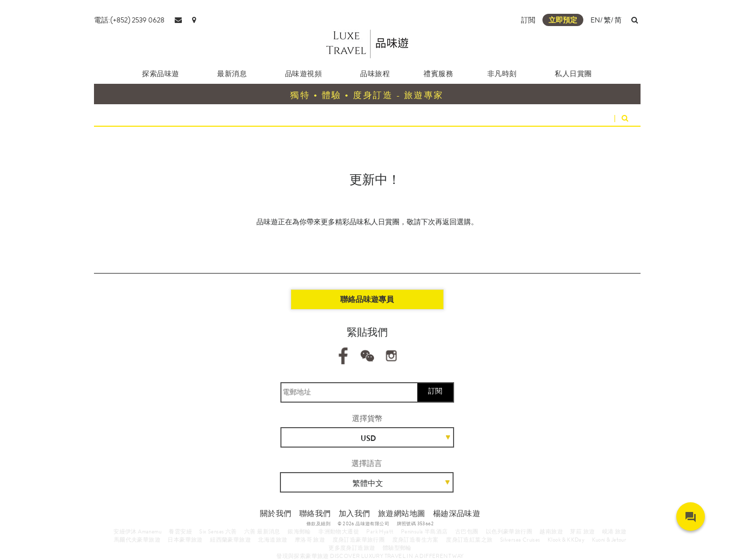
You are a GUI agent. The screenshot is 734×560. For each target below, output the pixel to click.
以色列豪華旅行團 (509, 531)
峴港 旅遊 (614, 531)
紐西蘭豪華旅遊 (230, 540)
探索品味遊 (161, 74)
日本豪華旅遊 (185, 540)
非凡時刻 (502, 74)
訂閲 (528, 20)
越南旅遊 (551, 531)
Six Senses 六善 (218, 531)
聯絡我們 (315, 514)
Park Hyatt (380, 531)
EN (595, 20)
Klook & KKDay (566, 540)
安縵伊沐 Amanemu (137, 531)
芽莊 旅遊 (582, 531)
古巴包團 (467, 531)
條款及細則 (318, 524)
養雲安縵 (180, 531)
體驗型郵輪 (397, 548)
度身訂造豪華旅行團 (359, 540)
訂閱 (435, 391)
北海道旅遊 (273, 540)
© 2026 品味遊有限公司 (363, 524)
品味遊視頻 (304, 74)
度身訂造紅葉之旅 (469, 540)
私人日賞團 (573, 74)
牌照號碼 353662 (415, 524)
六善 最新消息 (262, 531)
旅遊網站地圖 (401, 514)
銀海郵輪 (299, 531)
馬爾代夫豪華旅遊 (137, 540)
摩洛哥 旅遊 (310, 540)
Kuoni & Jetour (609, 540)
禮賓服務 (438, 74)
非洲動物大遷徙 (339, 531)
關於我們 (276, 514)
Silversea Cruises (520, 540)
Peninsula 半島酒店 (424, 531)
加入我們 (354, 514)
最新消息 (232, 74)
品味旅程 (375, 74)
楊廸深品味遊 (457, 514)
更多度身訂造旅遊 (352, 548)
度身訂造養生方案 (416, 540)
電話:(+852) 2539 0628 (129, 20)
